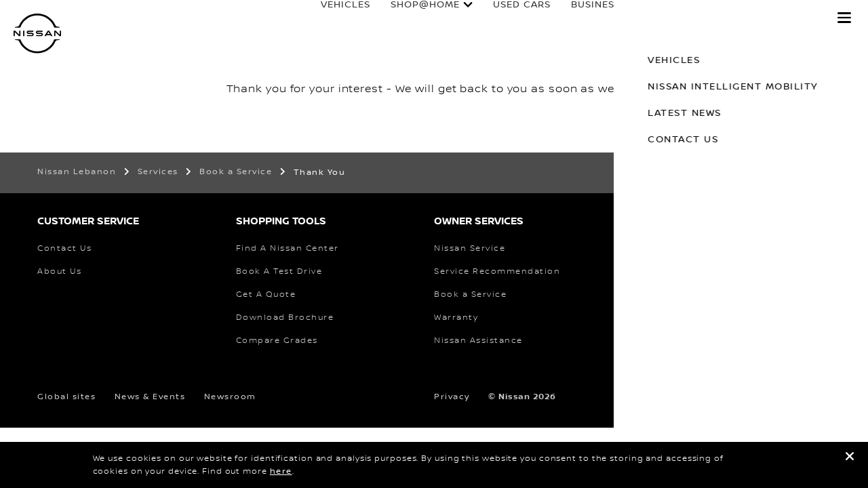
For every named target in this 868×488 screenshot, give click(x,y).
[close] (850, 459)
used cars (508, 18)
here (281, 471)
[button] (844, 18)
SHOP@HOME (412, 18)
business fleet (599, 18)
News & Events (150, 397)
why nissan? (773, 18)
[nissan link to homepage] (37, 34)
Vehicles (332, 18)
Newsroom (230, 397)
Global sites (66, 397)
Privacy (452, 397)
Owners (684, 18)
